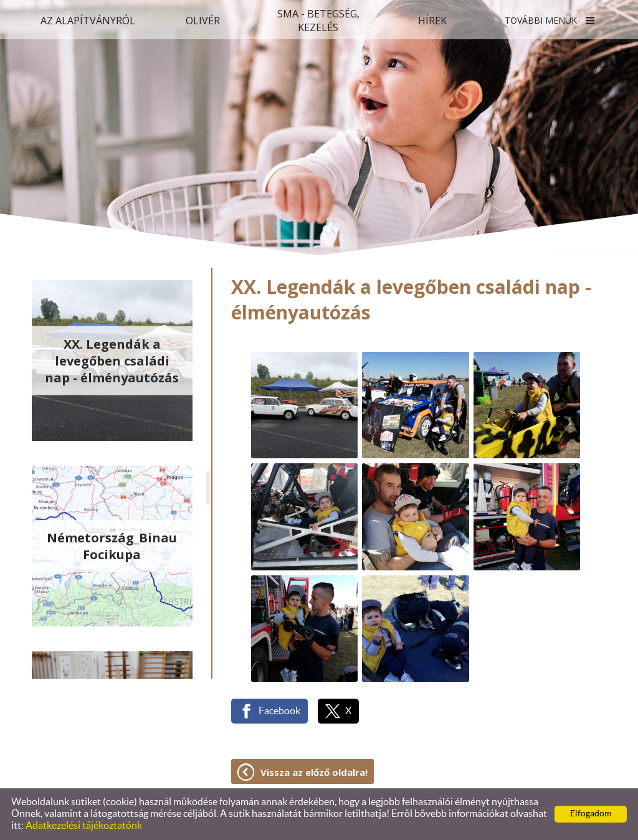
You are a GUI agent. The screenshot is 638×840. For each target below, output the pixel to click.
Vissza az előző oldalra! (314, 772)
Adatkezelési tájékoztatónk (84, 826)
